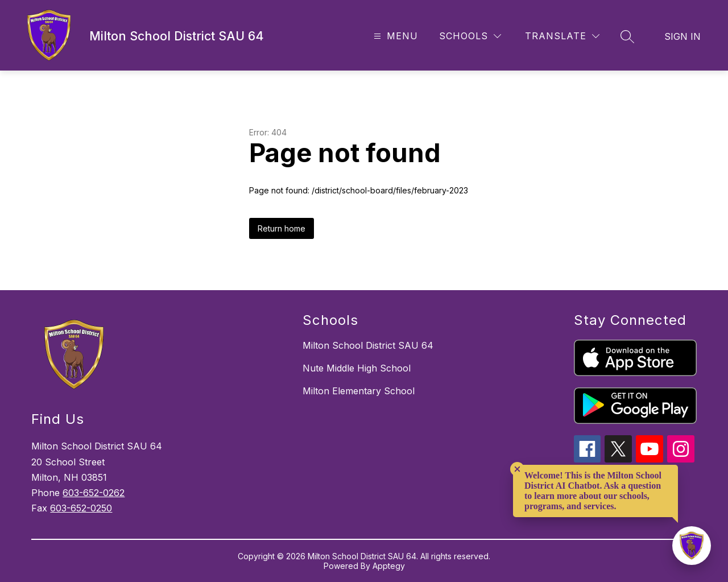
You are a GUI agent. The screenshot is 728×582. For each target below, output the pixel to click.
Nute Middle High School (357, 368)
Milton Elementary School (359, 391)
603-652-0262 (94, 493)
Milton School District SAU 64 (368, 345)
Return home (282, 228)
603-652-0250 (81, 508)
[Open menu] (394, 36)
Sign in (682, 36)
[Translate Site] (562, 36)
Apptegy (389, 566)
